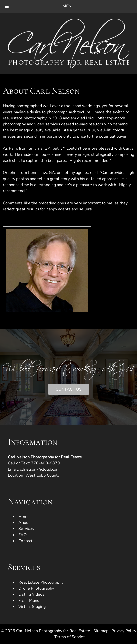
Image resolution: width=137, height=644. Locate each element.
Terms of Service (70, 637)
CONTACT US (69, 389)
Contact (25, 541)
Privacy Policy (124, 631)
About (24, 523)
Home (24, 517)
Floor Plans (29, 601)
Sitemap (101, 631)
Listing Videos (31, 594)
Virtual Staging (32, 607)
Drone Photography (36, 588)
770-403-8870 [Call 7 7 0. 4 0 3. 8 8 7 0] (45, 463)
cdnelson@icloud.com (40, 469)
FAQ (22, 535)
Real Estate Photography (41, 582)
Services (26, 529)
